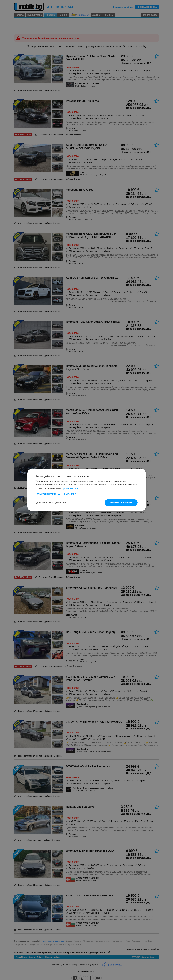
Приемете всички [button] (121, 502)
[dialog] (86, 490)
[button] (87, 494)
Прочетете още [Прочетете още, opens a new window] (70, 488)
